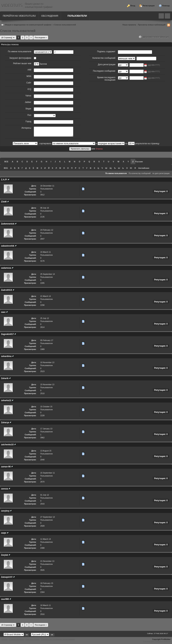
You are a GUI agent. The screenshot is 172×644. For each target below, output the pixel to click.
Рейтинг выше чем (22, 63)
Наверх (4, 639)
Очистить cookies (32, 639)
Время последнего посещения (106, 79)
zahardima (6, 356)
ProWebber (166, 639)
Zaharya (5, 422)
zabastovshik (8, 246)
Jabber (28, 102)
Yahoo (28, 96)
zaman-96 (6, 467)
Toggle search (161, 16)
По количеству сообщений (140, 173)
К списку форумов (16, 639)
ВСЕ (6, 162)
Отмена (99, 149)
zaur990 (5, 599)
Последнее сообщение (104, 71)
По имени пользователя (20, 52)
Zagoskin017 (7, 334)
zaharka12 (6, 400)
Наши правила (129, 25)
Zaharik (5, 378)
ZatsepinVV (7, 577)
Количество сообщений (104, 58)
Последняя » (41, 38)
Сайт (29, 83)
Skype (28, 109)
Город (28, 121)
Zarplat (5, 555)
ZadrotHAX (7, 290)
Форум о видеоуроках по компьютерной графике (28, 25)
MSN (29, 76)
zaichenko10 (7, 445)
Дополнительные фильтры (154, 37)
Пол (29, 115)
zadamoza (6, 268)
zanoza (5, 489)
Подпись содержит (106, 52)
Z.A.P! (4, 180)
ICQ (29, 89)
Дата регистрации (107, 64)
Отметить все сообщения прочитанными (58, 639)
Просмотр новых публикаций (152, 25)
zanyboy (5, 511)
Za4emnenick (8, 224)
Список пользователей (65, 25)
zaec (3, 312)
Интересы (26, 128)
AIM (29, 70)
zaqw (4, 533)
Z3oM (4, 202)
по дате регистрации (161, 173)
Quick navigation (167, 16)
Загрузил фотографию (20, 58)
